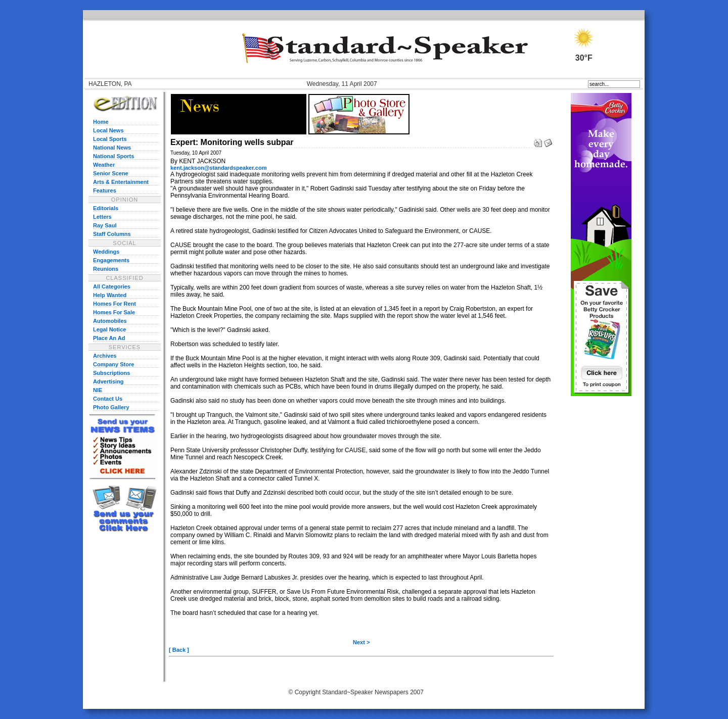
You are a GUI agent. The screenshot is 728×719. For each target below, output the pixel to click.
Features (105, 190)
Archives (105, 356)
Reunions (106, 269)
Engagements (111, 260)
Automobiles (110, 321)
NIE (98, 390)
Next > (361, 642)
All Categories (112, 286)
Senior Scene (111, 173)
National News (112, 148)
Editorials (106, 208)
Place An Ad (109, 338)
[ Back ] (179, 650)
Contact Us (108, 399)
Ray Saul (105, 225)
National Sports (113, 156)
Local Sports (110, 139)
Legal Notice (109, 329)
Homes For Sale (114, 312)
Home (101, 122)
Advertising (108, 381)
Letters (102, 217)
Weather (104, 165)
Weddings (106, 252)
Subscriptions (111, 373)
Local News (108, 130)
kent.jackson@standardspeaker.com (218, 168)
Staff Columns (112, 234)
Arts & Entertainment (121, 182)
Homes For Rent (115, 304)
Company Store (113, 364)
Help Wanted (110, 295)
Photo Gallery (111, 407)
